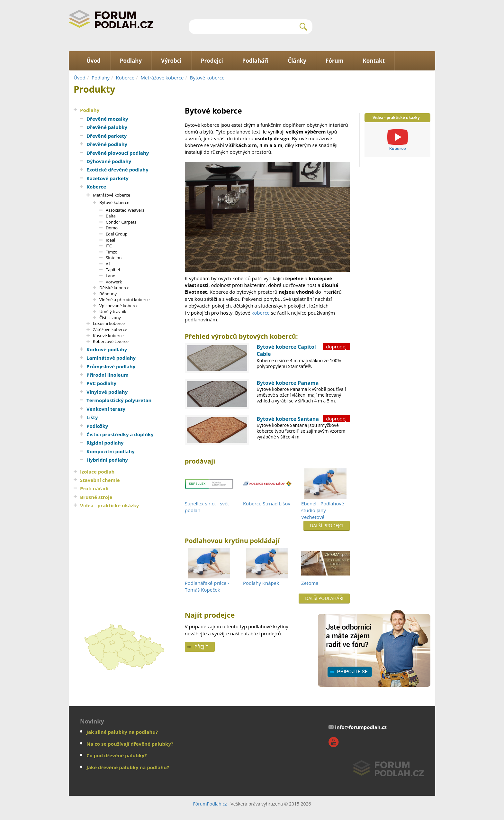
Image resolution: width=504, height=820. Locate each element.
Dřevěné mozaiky (107, 119)
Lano (111, 276)
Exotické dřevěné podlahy (117, 170)
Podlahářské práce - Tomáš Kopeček (207, 586)
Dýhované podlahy (109, 161)
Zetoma (310, 583)
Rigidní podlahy (105, 443)
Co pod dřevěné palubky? (117, 755)
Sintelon (114, 258)
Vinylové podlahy (107, 392)
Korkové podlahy (107, 349)
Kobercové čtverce (111, 341)
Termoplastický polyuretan (119, 400)
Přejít (201, 647)
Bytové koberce (207, 78)
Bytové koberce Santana (288, 419)
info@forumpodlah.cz (361, 727)
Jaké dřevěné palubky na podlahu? (128, 767)
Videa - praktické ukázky (109, 505)
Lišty (92, 417)
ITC (109, 246)
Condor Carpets (121, 222)
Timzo (112, 252)
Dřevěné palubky (107, 127)
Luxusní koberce (109, 323)
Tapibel (113, 270)
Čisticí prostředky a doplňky (120, 434)
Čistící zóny (110, 318)
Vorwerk (114, 282)
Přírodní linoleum (108, 375)
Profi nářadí (94, 488)
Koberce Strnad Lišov (267, 503)
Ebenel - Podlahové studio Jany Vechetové (323, 510)
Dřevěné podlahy (107, 144)
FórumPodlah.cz (210, 804)
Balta (111, 216)
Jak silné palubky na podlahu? (122, 732)
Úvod (80, 78)
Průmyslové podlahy (111, 366)
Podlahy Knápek (261, 583)
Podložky (97, 426)
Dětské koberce (114, 288)
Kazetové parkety (108, 178)
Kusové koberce (108, 336)
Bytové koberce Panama (288, 383)
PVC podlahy (101, 383)
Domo (112, 228)
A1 (108, 264)
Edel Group (117, 234)
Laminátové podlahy (111, 358)
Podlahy (101, 78)
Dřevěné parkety (107, 136)
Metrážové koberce (162, 78)
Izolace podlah (97, 472)
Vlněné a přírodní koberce (125, 299)
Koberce (125, 78)
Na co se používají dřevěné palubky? (130, 744)
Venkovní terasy (106, 409)
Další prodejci (327, 525)
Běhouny (108, 294)
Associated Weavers (125, 210)
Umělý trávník (113, 311)
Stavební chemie (100, 480)
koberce (261, 313)
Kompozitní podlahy (111, 451)
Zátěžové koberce (110, 329)
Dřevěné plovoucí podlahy (118, 153)
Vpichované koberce (119, 306)
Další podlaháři (324, 598)
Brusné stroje (96, 497)
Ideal (110, 240)
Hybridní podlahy (107, 460)
